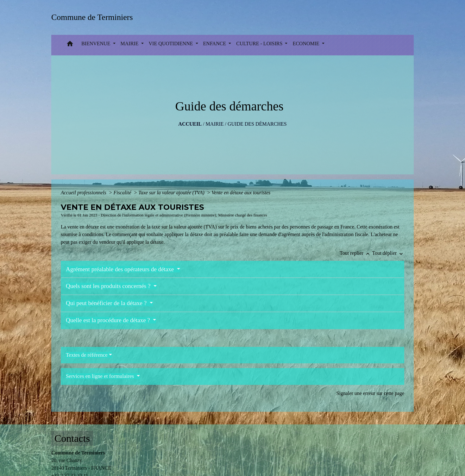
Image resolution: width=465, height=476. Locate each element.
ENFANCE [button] (215, 44)
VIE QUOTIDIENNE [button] (172, 44)
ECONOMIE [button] (306, 44)
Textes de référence (87, 355)
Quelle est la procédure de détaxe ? (109, 320)
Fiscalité (123, 193)
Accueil (190, 124)
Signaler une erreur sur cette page (371, 393)
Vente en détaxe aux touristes (241, 193)
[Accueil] (94, 17)
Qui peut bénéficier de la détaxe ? (107, 303)
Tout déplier (388, 253)
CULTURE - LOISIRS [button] (260, 44)
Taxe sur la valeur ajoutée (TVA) (172, 193)
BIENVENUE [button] (97, 44)
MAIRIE (215, 124)
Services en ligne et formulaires (101, 376)
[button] (70, 45)
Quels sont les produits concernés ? (109, 286)
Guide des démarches (257, 124)
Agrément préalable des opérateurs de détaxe (121, 269)
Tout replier (356, 253)
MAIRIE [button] (130, 44)
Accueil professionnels (84, 193)
